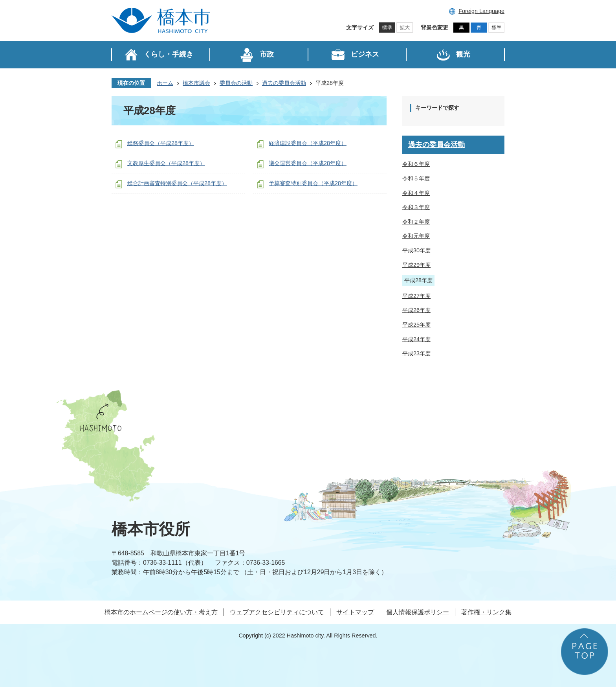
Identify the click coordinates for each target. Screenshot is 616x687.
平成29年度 (416, 265)
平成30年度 (416, 250)
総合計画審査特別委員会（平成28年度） (177, 183)
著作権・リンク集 (486, 612)
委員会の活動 (236, 83)
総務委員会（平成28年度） (161, 143)
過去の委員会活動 (284, 83)
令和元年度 (416, 236)
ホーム (165, 83)
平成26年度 (416, 310)
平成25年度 (416, 325)
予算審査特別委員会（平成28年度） (313, 183)
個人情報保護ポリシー (418, 612)
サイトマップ (355, 612)
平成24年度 (416, 339)
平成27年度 (416, 296)
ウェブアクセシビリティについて (277, 612)
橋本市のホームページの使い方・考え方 (161, 612)
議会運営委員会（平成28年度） (308, 163)
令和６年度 (416, 164)
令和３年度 (416, 207)
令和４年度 (416, 193)
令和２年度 (416, 222)
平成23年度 (416, 353)
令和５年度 (416, 178)
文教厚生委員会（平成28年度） (166, 163)
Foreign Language (481, 11)
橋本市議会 (196, 83)
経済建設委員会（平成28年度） (308, 143)
